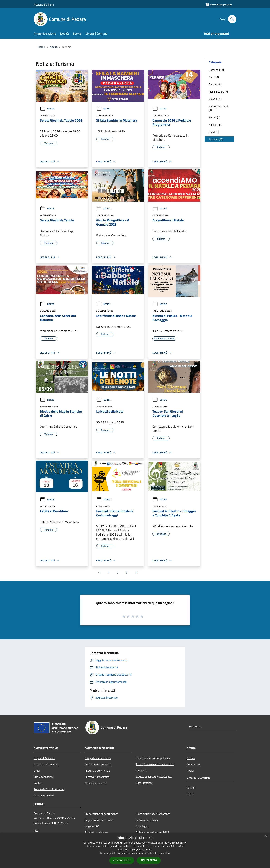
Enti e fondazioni (44, 777)
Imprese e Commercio (97, 771)
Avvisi (190, 771)
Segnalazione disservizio (99, 820)
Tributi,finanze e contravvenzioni (155, 764)
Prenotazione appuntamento (101, 814)
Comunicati (193, 764)
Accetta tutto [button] (122, 860)
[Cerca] (232, 19)
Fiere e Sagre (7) (218, 92)
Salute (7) (214, 117)
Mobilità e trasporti (96, 783)
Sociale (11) (216, 125)
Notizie (47, 109)
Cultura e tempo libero (98, 764)
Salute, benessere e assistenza (154, 777)
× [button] (266, 836)
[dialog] (135, 850)
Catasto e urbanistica (97, 777)
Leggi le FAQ (92, 826)
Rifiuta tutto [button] (149, 860)
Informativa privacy (147, 820)
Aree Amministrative (46, 764)
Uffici (37, 771)
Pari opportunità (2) (218, 108)
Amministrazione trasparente (153, 814)
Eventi (190, 794)
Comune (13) (216, 70)
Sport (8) (214, 132)
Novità (54, 47)
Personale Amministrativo (49, 789)
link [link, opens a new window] (168, 853)
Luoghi (191, 788)
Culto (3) (214, 77)
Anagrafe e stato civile (98, 758)
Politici (38, 783)
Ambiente (141, 770)
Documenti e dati (44, 795)
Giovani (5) (215, 99)
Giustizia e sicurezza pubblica (153, 758)
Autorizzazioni (144, 783)
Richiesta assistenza (97, 832)
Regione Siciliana (44, 4)
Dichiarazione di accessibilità (152, 832)
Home (41, 47)
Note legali (142, 826)
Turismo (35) (216, 139)
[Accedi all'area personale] (219, 5)
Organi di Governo (44, 758)
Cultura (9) (215, 84)
